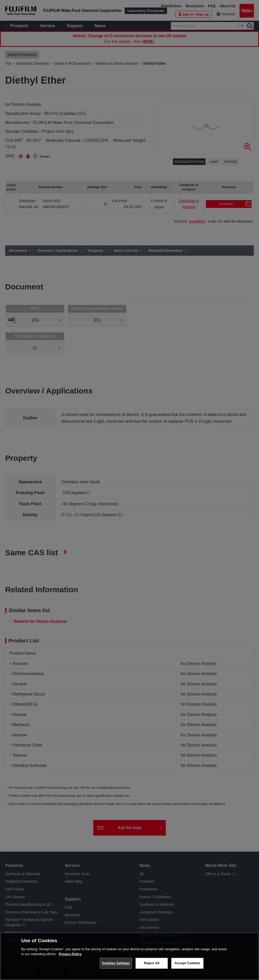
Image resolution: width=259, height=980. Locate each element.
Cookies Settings (116, 963)
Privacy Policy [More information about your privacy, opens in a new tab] (70, 954)
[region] (129, 956)
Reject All (152, 963)
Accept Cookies (187, 963)
